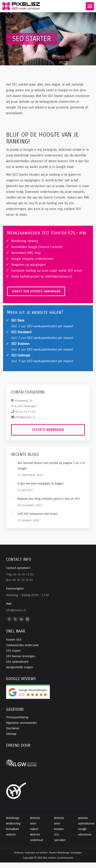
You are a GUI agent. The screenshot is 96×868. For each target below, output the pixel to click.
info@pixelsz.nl (25, 417)
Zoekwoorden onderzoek (22, 645)
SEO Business (20, 344)
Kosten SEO (14, 640)
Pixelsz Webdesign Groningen (65, 853)
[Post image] (13, 462)
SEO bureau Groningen (21, 656)
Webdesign (13, 818)
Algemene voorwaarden (22, 723)
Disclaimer (13, 728)
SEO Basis (18, 320)
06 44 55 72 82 (25, 412)
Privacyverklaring (17, 717)
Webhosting (13, 824)
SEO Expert (13, 651)
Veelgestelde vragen (20, 667)
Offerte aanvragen (48, 430)
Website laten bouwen (59, 824)
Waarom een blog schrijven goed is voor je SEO (49, 499)
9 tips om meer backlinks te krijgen (40, 484)
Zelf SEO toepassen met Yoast (37, 514)
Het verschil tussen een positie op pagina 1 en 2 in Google (51, 466)
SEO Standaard (21, 332)
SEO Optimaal (21, 355)
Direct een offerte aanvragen (36, 291)
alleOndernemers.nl (59, 276)
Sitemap (11, 734)
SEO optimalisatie (17, 662)
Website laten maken (35, 824)
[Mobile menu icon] (90, 6)
